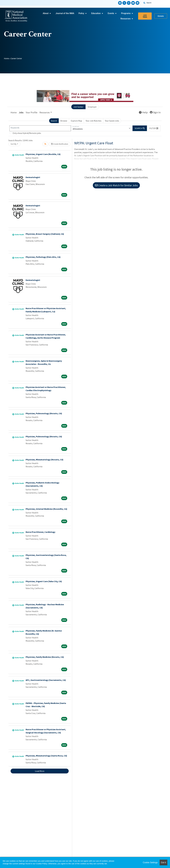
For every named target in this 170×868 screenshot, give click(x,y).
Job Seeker (78, 107)
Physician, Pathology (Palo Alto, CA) (43, 257)
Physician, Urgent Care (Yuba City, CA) (44, 581)
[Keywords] (40, 128)
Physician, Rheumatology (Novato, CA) (44, 460)
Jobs (21, 112)
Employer (92, 107)
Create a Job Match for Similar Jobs (116, 185)
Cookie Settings (150, 862)
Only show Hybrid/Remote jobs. (27, 133)
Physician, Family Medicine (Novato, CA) (45, 657)
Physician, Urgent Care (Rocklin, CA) (43, 154)
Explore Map (76, 121)
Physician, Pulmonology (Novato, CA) (44, 413)
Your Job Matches (94, 121)
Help (143, 112)
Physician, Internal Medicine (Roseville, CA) (46, 509)
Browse (64, 121)
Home (6, 59)
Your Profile (31, 112)
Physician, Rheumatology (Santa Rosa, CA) (46, 756)
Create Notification (60, 144)
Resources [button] (45, 112)
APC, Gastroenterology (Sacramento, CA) (46, 680)
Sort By (14, 144)
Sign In (155, 112)
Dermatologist (33, 177)
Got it (163, 862)
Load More (40, 771)
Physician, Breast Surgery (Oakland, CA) (45, 234)
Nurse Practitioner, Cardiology (40, 532)
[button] (154, 128)
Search (54, 121)
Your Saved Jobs (112, 121)
